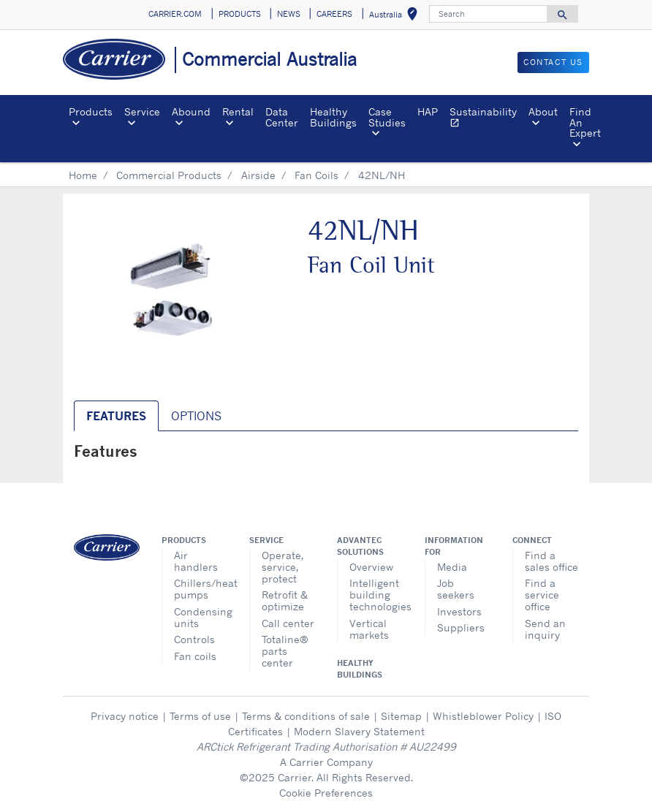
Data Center (282, 117)
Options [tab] (196, 416)
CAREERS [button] (334, 14)
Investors (459, 611)
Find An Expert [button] (585, 122)
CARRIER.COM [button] (175, 14)
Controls (194, 639)
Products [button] (91, 111)
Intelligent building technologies (376, 595)
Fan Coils (316, 175)
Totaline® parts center (285, 651)
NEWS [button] (289, 14)
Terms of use (200, 716)
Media (452, 567)
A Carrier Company (326, 762)
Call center (288, 623)
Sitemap (401, 716)
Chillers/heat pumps (201, 589)
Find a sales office (551, 561)
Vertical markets (369, 629)
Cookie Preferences (326, 793)
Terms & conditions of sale (306, 716)
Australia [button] (396, 16)
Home (83, 175)
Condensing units (201, 617)
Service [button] (142, 111)
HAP (428, 111)
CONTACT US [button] (553, 62)
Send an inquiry (545, 629)
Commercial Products (169, 175)
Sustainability (486, 119)
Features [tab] (116, 416)
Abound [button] (191, 111)
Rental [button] (238, 111)
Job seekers (456, 589)
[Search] (488, 14)
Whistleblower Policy (483, 716)
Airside (258, 175)
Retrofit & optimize (285, 600)
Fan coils (195, 656)
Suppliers (461, 627)
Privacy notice (125, 716)
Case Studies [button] (387, 117)
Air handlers (196, 561)
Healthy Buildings (333, 117)
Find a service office (542, 595)
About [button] (543, 111)
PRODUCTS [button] (240, 14)
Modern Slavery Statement (359, 731)
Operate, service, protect (283, 567)
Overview (371, 567)
